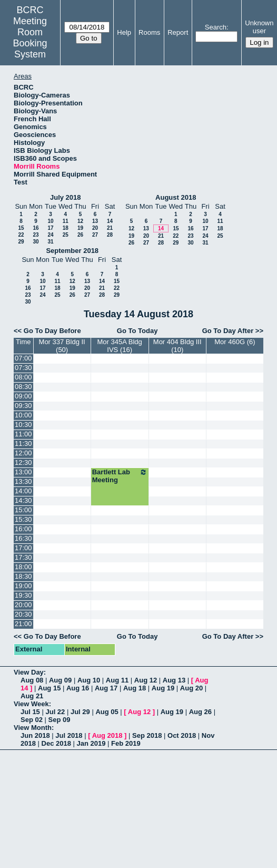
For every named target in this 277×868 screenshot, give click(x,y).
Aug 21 (32, 696)
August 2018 (176, 197)
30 (36, 242)
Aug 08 (32, 680)
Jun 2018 (35, 735)
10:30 (23, 425)
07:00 (23, 358)
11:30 (23, 443)
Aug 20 (191, 688)
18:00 (23, 567)
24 (50, 235)
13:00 (23, 472)
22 (21, 235)
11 (66, 221)
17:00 (23, 548)
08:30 (23, 387)
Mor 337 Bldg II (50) (62, 346)
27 (95, 235)
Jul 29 (80, 712)
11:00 (23, 434)
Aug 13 (174, 680)
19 (80, 228)
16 (36, 228)
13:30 (23, 481)
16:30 (23, 538)
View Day (29, 672)
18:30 (23, 576)
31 (50, 242)
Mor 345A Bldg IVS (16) (120, 346)
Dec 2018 (56, 743)
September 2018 (72, 251)
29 (21, 242)
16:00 (23, 529)
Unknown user (259, 27)
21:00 (23, 624)
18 (66, 228)
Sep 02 (32, 720)
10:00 (23, 415)
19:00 (23, 586)
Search (216, 27)
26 (80, 235)
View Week (31, 704)
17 (50, 228)
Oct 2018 (182, 735)
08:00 (23, 377)
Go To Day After (228, 331)
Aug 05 (107, 712)
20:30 (23, 614)
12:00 (23, 453)
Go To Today (137, 331)
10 (50, 221)
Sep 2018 (147, 735)
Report (178, 32)
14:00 (23, 491)
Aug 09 (60, 680)
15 (21, 228)
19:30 (23, 595)
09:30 (23, 406)
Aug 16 (78, 688)
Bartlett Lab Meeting (120, 476)
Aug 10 (89, 680)
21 (110, 228)
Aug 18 (135, 688)
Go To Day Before (52, 331)
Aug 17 (106, 688)
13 (95, 221)
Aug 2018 (107, 735)
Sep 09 (60, 720)
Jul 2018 (69, 735)
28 (110, 235)
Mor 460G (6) (235, 342)
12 (80, 221)
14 (110, 221)
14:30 (23, 500)
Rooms (149, 32)
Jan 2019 (91, 743)
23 (36, 235)
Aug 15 (49, 688)
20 (95, 228)
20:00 (23, 605)
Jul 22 (55, 712)
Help (124, 32)
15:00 (23, 510)
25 (66, 235)
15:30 (23, 519)
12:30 (23, 462)
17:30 (23, 557)
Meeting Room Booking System (30, 38)
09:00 (23, 396)
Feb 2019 (126, 743)
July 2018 (66, 197)
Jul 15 (30, 712)
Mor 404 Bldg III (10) (177, 346)
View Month (33, 728)
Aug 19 (163, 688)
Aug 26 (200, 712)
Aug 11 (117, 680)
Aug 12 (146, 680)
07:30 (23, 368)
